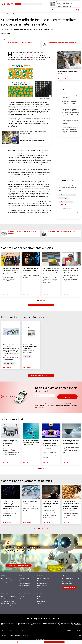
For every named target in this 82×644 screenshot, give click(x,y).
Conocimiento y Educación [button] (40, 10)
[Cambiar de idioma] (79, 10)
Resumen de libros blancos (8, 606)
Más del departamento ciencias (41, 305)
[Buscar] (41, 4)
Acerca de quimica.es (32, 631)
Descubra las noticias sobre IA (19, 566)
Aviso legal (4, 635)
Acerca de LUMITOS (20, 631)
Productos (40, 599)
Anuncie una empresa (24, 583)
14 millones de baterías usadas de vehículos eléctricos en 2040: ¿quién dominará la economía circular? (70, 130)
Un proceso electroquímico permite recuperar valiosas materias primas (69, 103)
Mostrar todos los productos (41, 375)
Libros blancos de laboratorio (8, 599)
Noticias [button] (4, 10)
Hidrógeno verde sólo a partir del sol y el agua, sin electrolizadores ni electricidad (70, 96)
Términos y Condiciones (15, 635)
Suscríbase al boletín (67, 397)
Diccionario (22, 596)
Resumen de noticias (6, 585)
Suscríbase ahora (70, 587)
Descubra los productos (43, 578)
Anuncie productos (42, 586)
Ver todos (63, 205)
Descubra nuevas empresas (26, 581)
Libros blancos (41, 601)
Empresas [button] (11, 10)
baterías (30, 57)
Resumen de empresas (25, 586)
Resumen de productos (43, 588)
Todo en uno (40, 603)
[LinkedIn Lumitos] (80, 635)
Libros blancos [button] (27, 10)
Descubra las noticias (6, 578)
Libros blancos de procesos (8, 601)
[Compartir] (76, 10)
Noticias (39, 596)
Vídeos (21, 599)
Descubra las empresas (25, 578)
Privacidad (26, 635)
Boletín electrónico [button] (55, 10)
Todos (17, 4)
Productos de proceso (43, 583)
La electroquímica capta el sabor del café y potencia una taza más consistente (70, 122)
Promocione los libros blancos (9, 603)
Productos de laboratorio (44, 581)
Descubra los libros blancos (8, 596)
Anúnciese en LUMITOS (7, 631)
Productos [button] (18, 10)
